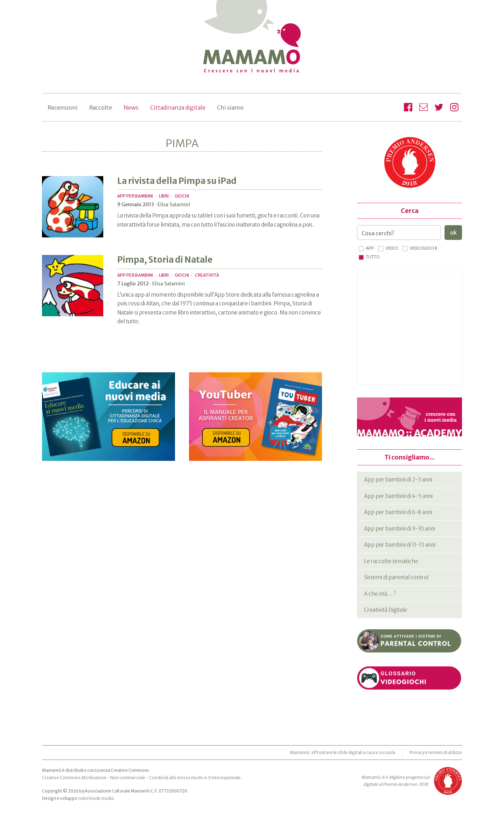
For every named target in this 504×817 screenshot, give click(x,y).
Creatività (207, 275)
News (131, 108)
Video (392, 248)
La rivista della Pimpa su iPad (177, 181)
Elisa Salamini (174, 205)
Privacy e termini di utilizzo (436, 752)
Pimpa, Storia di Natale (165, 260)
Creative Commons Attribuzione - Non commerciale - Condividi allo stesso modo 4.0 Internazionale (141, 778)
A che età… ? (380, 594)
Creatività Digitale (386, 610)
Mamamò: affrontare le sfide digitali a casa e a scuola (342, 752)
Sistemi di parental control (396, 577)
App (370, 248)
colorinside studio (96, 798)
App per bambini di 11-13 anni (400, 545)
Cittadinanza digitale (178, 108)
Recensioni (63, 108)
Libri (164, 196)
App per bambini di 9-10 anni (400, 529)
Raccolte (101, 108)
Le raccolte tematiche (391, 561)
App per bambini (135, 196)
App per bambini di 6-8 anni (398, 512)
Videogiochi (423, 248)
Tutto (373, 257)
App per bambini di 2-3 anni (398, 480)
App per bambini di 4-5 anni (398, 496)
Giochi (182, 196)
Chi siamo (230, 108)
